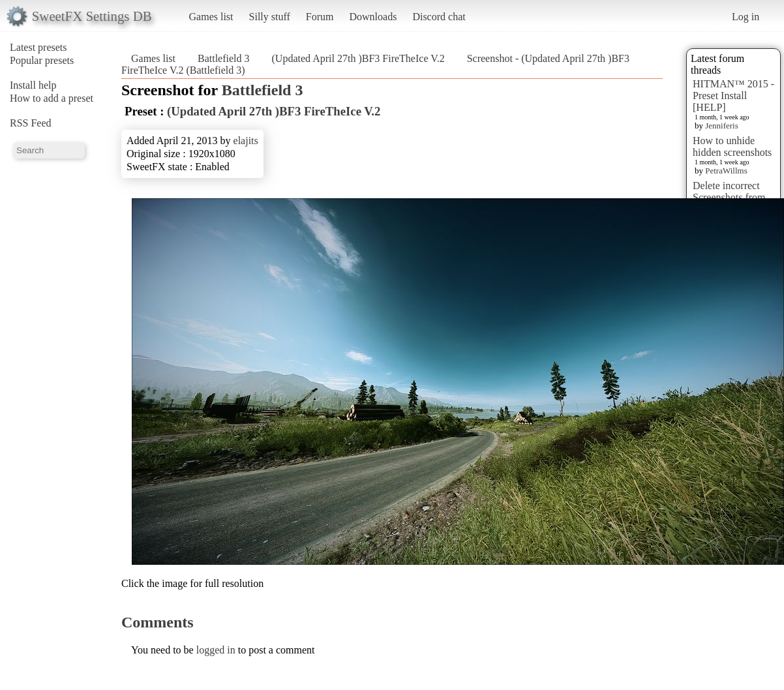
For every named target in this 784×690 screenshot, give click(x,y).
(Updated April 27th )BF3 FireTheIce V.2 (358, 58)
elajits (246, 141)
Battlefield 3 (224, 58)
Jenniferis (722, 126)
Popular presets (42, 60)
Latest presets (38, 47)
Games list (211, 17)
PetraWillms (726, 171)
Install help (33, 85)
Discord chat (439, 17)
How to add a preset (52, 98)
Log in (746, 17)
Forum (320, 17)
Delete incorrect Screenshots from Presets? (729, 197)
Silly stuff (270, 17)
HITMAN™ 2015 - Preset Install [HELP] (733, 96)
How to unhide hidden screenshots (732, 146)
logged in (216, 650)
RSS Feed (31, 123)
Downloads (373, 17)
